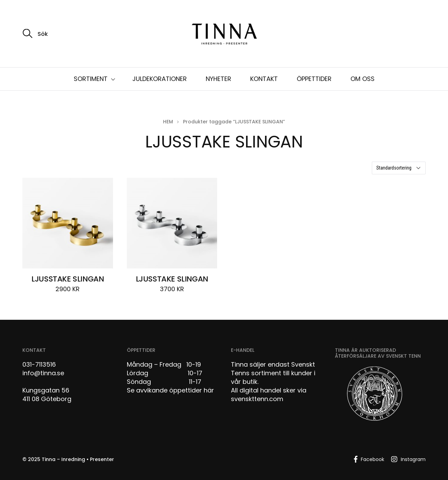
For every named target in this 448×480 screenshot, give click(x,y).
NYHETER (218, 79)
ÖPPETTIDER (314, 79)
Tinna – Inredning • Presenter (78, 459)
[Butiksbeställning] (399, 168)
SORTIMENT (91, 79)
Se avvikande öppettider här (170, 390)
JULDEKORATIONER (160, 79)
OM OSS (363, 79)
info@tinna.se (43, 373)
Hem (168, 122)
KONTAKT (264, 79)
